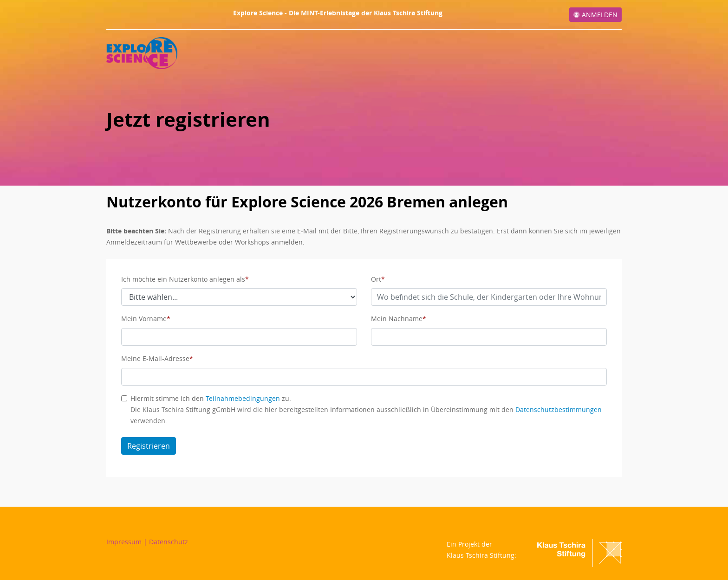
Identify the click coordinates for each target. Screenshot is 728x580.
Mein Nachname (397, 319)
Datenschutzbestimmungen (559, 409)
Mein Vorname (144, 319)
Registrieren (149, 446)
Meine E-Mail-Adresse (155, 358)
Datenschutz (169, 542)
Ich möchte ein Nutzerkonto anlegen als (183, 279)
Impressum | (128, 542)
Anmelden (595, 15)
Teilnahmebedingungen (243, 398)
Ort (376, 279)
